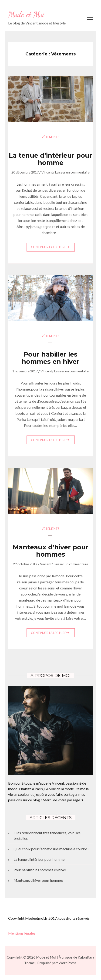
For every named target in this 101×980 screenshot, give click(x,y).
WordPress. (68, 963)
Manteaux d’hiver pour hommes (51, 551)
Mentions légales (22, 933)
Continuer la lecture (49, 247)
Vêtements (50, 137)
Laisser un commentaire (72, 172)
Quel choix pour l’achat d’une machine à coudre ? (51, 849)
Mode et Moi (26, 14)
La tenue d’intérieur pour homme (50, 159)
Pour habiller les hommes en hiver (50, 358)
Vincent (47, 172)
